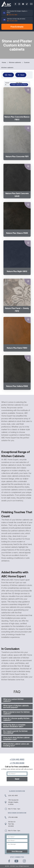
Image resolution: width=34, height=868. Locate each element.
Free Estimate (17, 27)
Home (4, 62)
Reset (21, 75)
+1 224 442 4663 (17, 759)
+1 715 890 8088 (17, 763)
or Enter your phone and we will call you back (17, 769)
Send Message (17, 851)
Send (17, 779)
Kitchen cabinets (15, 62)
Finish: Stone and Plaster (20, 85)
